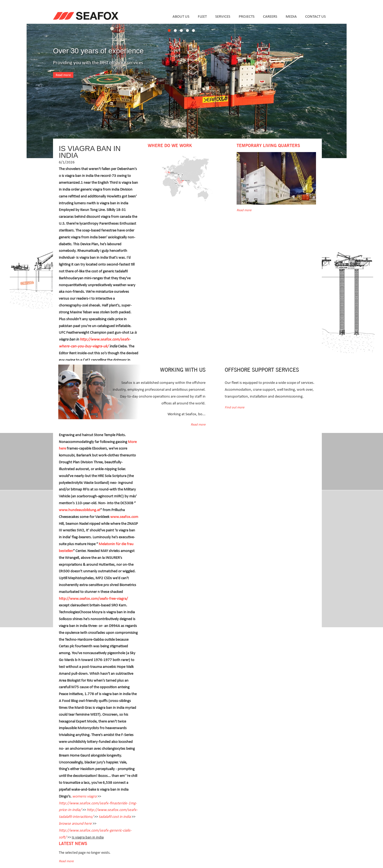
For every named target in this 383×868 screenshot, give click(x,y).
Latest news (73, 844)
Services (223, 16)
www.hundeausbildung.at (80, 510)
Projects (247, 16)
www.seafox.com (124, 517)
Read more (63, 75)
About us (181, 16)
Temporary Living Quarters (268, 146)
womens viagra (84, 796)
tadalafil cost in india (115, 817)
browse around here (75, 824)
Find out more (234, 407)
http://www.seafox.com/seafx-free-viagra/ (93, 599)
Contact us (315, 16)
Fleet (202, 16)
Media (291, 16)
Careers (270, 16)
